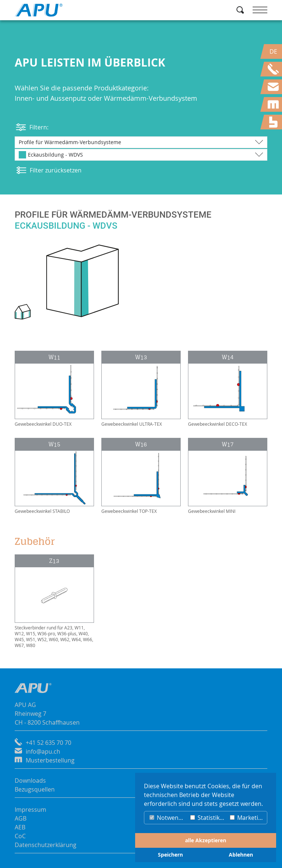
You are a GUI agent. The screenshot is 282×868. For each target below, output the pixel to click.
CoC (20, 836)
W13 (141, 357)
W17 (228, 444)
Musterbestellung (50, 760)
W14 (228, 357)
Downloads (30, 781)
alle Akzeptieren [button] (206, 840)
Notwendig (168, 818)
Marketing (247, 818)
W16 (141, 444)
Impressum (30, 810)
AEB (20, 827)
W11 (54, 357)
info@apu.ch (43, 751)
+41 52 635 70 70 (48, 743)
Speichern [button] (170, 855)
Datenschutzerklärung (46, 845)
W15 (54, 444)
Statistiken (208, 818)
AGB (21, 818)
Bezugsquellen (35, 789)
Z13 (54, 561)
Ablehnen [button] (241, 855)
